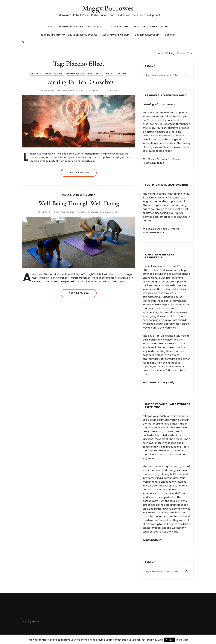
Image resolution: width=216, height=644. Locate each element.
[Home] (160, 53)
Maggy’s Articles (119, 26)
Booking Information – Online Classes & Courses (69, 35)
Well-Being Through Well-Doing (79, 203)
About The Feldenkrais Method (151, 26)
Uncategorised (95, 73)
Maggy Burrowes (108, 8)
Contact (170, 35)
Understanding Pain (116, 73)
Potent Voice (96, 26)
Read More (182, 640)
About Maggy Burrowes (116, 35)
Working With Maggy (71, 26)
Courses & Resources (147, 35)
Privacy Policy (31, 621)
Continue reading (79, 172)
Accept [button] (170, 640)
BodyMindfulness (75, 73)
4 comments (111, 91)
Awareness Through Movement (47, 73)
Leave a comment (111, 212)
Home (51, 26)
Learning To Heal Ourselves (79, 82)
